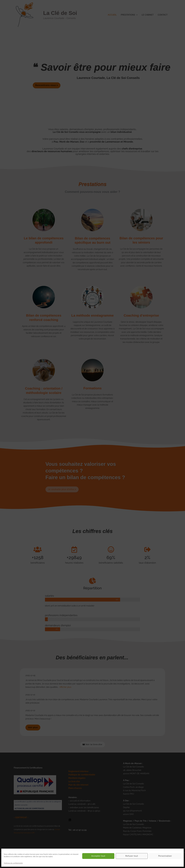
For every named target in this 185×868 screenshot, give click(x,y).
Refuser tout (132, 856)
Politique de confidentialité (13, 863)
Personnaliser (165, 856)
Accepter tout (98, 856)
